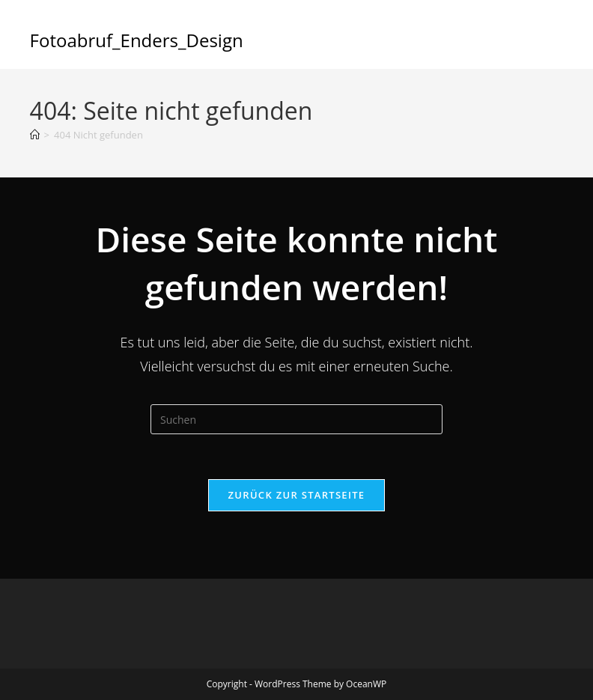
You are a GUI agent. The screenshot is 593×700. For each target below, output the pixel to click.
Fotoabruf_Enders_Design (137, 40)
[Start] (35, 135)
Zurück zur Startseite (297, 495)
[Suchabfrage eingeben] (296, 419)
